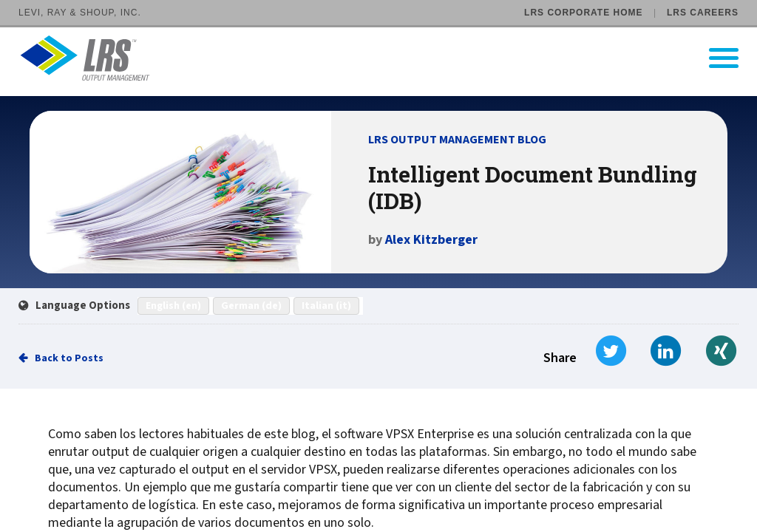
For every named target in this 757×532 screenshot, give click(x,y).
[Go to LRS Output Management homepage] (388, 58)
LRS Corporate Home (583, 13)
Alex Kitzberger (431, 240)
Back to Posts (69, 358)
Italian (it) (326, 306)
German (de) (251, 306)
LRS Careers (703, 13)
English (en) (173, 306)
